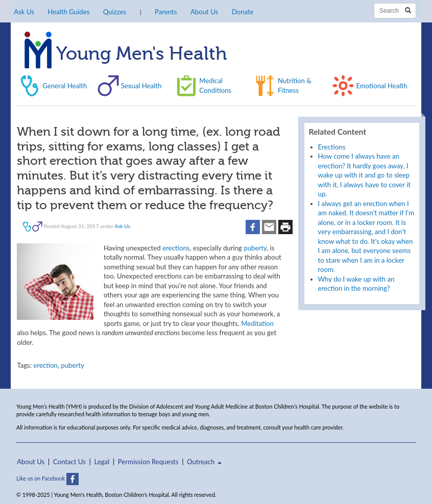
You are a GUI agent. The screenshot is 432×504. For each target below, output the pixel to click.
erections (176, 248)
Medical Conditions (215, 85)
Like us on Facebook (47, 478)
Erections (332, 147)
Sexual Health (141, 86)
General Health (65, 86)
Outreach (204, 462)
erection (45, 365)
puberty (255, 248)
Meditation (257, 323)
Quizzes (115, 12)
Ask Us (24, 12)
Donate (243, 12)
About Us (204, 12)
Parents (166, 12)
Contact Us (69, 462)
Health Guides (68, 12)
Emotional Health (381, 86)
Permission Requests (148, 462)
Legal (102, 462)
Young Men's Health (126, 55)
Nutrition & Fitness (295, 85)
